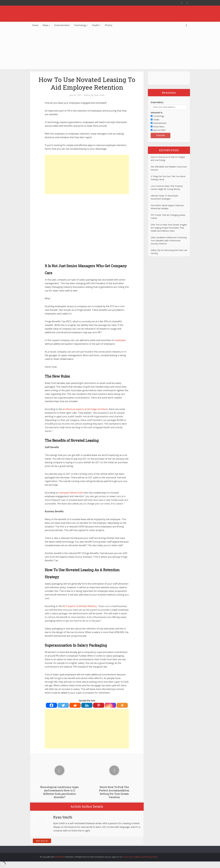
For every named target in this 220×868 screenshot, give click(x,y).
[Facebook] (51, 705)
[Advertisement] (110, 50)
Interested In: (157, 113)
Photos (109, 25)
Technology (80, 25)
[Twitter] (63, 705)
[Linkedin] (87, 705)
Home (35, 25)
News (46, 25)
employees (120, 340)
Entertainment (62, 25)
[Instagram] (110, 705)
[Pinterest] (99, 705)
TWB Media (60, 857)
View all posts (42, 841)
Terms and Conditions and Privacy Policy (140, 857)
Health (96, 25)
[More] (122, 705)
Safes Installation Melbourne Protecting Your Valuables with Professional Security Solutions (169, 241)
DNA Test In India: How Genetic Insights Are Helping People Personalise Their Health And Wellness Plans (169, 228)
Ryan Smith (99, 95)
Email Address (157, 102)
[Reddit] (75, 705)
